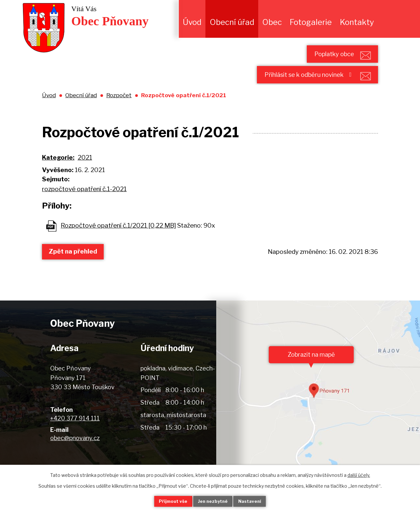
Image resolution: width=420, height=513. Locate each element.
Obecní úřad (232, 22)
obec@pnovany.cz (75, 448)
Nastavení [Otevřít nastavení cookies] (255, 501)
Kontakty (357, 22)
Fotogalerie (311, 22)
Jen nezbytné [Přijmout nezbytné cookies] (213, 501)
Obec (272, 22)
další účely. (359, 474)
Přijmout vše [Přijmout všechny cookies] (168, 501)
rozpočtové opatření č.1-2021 (84, 200)
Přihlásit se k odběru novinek (300, 82)
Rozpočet (119, 106)
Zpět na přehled (76, 262)
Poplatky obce (325, 56)
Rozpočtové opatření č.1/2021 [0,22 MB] (118, 236)
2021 (85, 168)
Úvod (192, 22)
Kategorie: (58, 168)
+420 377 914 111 (75, 429)
